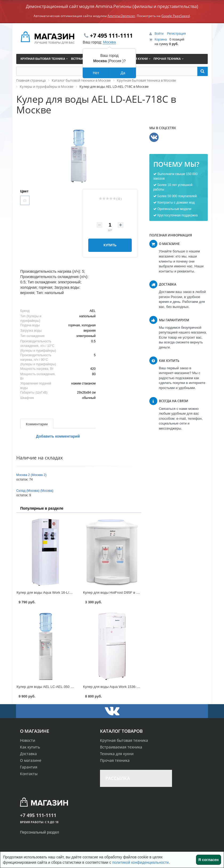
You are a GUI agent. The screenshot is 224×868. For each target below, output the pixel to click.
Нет (96, 73)
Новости (28, 740)
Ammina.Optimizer (121, 16)
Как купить (30, 747)
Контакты (29, 774)
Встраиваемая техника (121, 747)
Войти (160, 34)
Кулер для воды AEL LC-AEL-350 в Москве (51, 687)
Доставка (28, 754)
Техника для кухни (117, 754)
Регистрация (177, 34)
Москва (109, 42)
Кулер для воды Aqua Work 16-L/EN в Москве (53, 592)
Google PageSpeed (175, 16)
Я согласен (209, 860)
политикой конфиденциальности (141, 862)
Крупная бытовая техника (124, 740)
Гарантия (29, 767)
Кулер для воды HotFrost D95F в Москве (115, 592)
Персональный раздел (39, 832)
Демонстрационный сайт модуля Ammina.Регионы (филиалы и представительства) (112, 6)
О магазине (31, 760)
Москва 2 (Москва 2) (31, 475)
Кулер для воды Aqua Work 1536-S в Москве (119, 687)
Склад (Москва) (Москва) (35, 491)
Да (123, 73)
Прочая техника (115, 760)
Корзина (161, 39)
